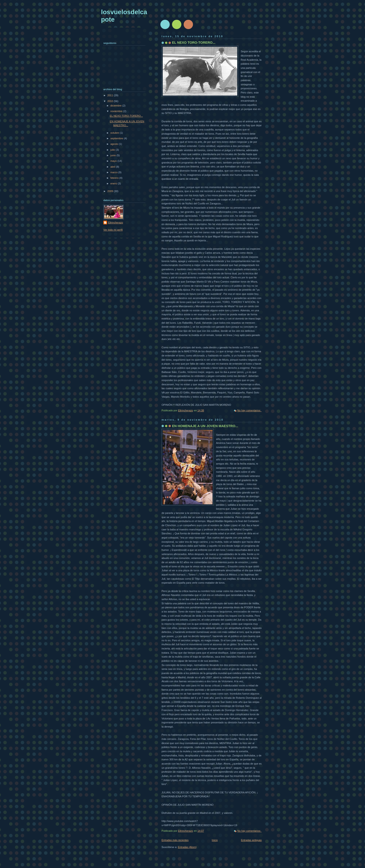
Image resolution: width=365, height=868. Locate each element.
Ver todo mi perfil (113, 230)
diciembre (116, 106)
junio (113, 155)
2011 (111, 95)
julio (113, 150)
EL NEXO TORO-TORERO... (194, 43)
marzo (114, 172)
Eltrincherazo (115, 223)
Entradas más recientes (175, 840)
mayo (114, 161)
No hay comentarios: (250, 410)
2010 (111, 101)
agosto (115, 144)
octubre (115, 133)
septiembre (117, 138)
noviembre (117, 111)
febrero (115, 178)
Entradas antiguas (251, 840)
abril (113, 167)
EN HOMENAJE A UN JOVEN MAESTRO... (205, 426)
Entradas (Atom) (187, 847)
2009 (111, 191)
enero (114, 183)
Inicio (215, 840)
